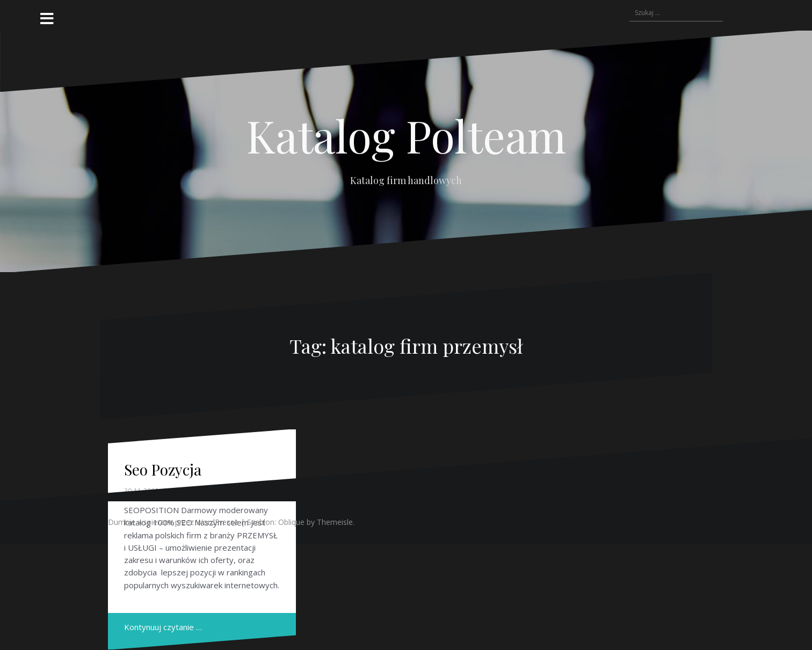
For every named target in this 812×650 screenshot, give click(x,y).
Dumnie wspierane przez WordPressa (173, 522)
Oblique (291, 522)
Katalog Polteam (406, 135)
